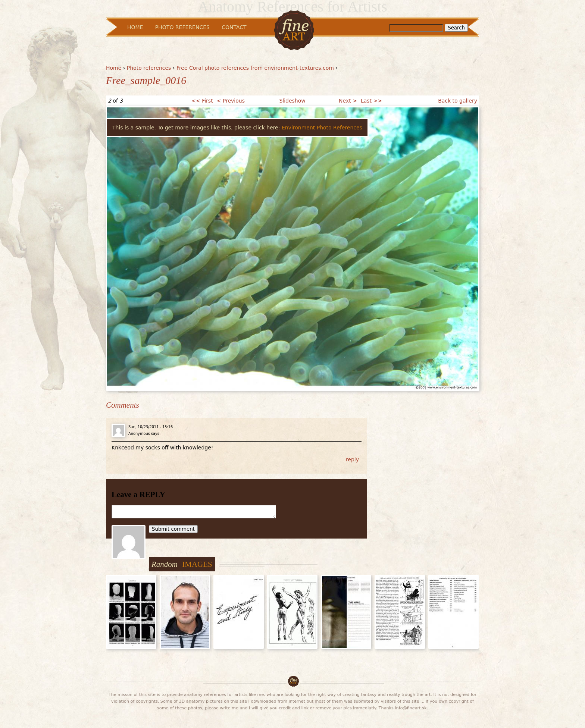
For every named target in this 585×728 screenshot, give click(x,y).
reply (352, 459)
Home (114, 68)
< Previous (231, 101)
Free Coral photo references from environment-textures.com (255, 68)
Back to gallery (458, 101)
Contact (234, 27)
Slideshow (292, 101)
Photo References (182, 27)
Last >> (371, 101)
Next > (348, 101)
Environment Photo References (322, 128)
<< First (202, 101)
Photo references (149, 68)
